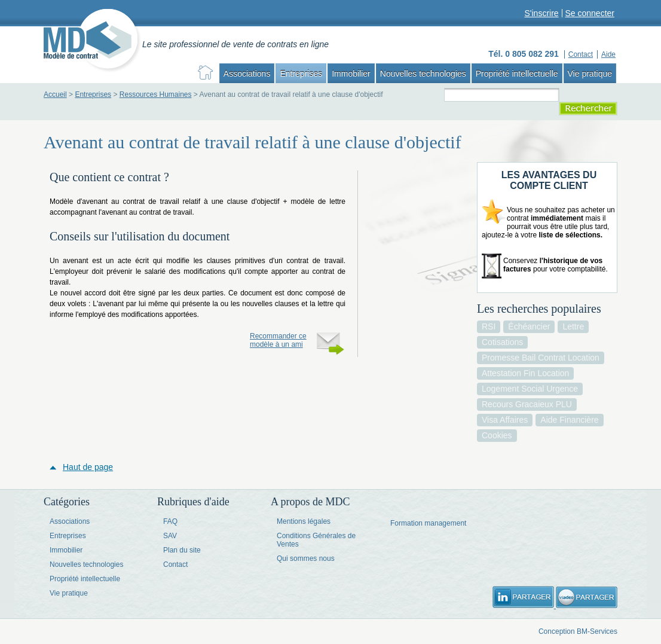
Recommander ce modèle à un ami (278, 340)
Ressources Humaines (156, 94)
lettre (573, 326)
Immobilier (351, 74)
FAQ (170, 521)
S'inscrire (541, 13)
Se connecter (590, 13)
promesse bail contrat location (541, 358)
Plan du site (182, 550)
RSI (489, 326)
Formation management (428, 523)
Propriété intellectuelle (517, 74)
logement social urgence (530, 389)
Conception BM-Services (578, 631)
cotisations (502, 342)
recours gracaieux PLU (527, 404)
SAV (170, 536)
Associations (247, 74)
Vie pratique (590, 74)
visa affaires (505, 420)
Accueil (55, 94)
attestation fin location (525, 373)
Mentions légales (304, 521)
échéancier (529, 326)
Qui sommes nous (306, 558)
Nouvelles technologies (423, 74)
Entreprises (301, 74)
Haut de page (88, 467)
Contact (175, 564)
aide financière (569, 420)
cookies (497, 435)
